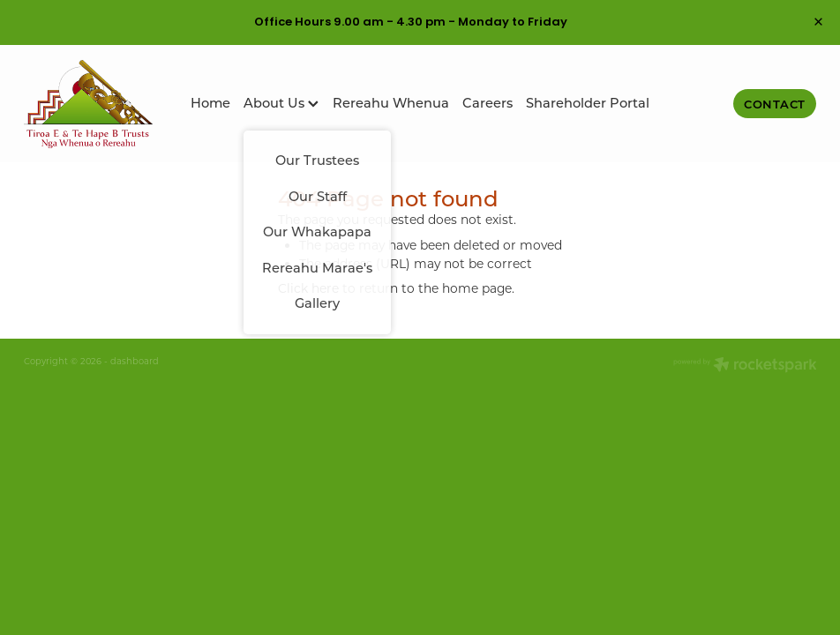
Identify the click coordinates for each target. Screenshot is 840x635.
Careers (487, 103)
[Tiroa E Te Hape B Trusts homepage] (103, 104)
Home (210, 103)
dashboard (135, 361)
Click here (308, 288)
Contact (775, 104)
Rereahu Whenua (391, 103)
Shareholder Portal (588, 103)
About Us (281, 103)
